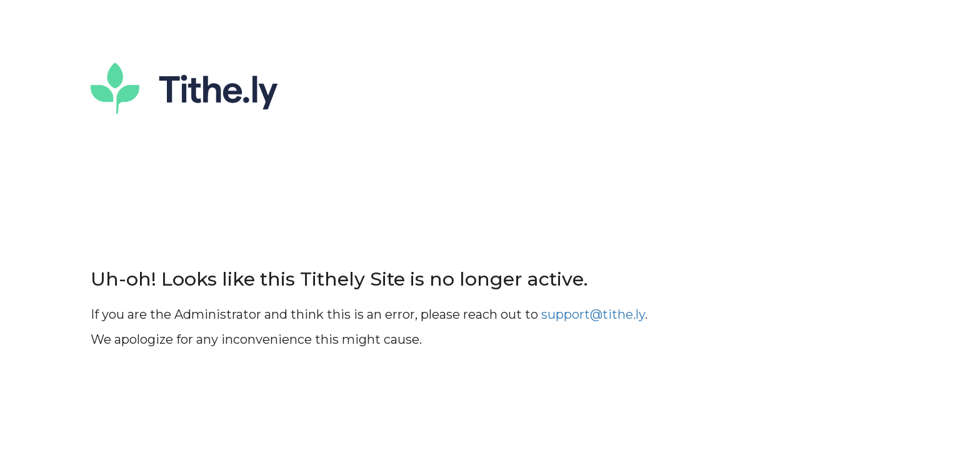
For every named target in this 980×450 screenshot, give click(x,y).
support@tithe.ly (593, 314)
